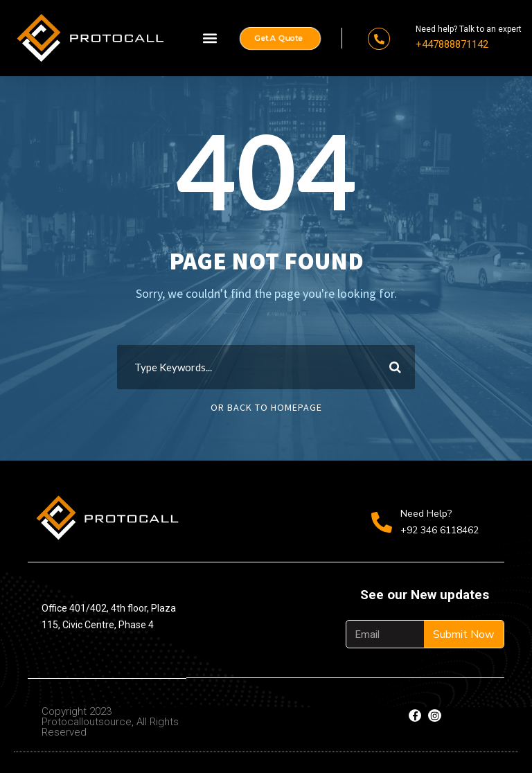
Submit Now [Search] (463, 634)
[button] (210, 38)
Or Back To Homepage (266, 407)
